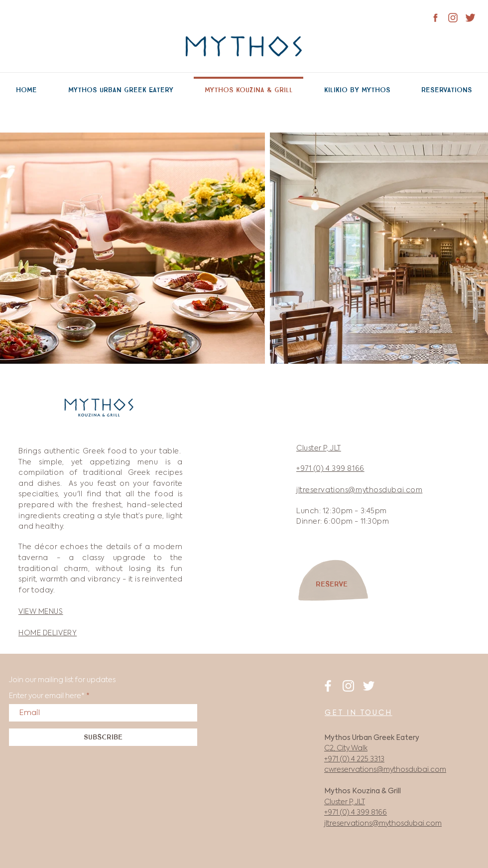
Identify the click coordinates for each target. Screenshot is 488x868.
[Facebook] (328, 686)
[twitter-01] (470, 18)
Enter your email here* (47, 696)
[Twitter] (369, 686)
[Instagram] (348, 686)
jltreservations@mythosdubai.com (383, 824)
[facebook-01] (435, 18)
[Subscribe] (103, 737)
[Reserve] (332, 584)
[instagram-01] (453, 18)
